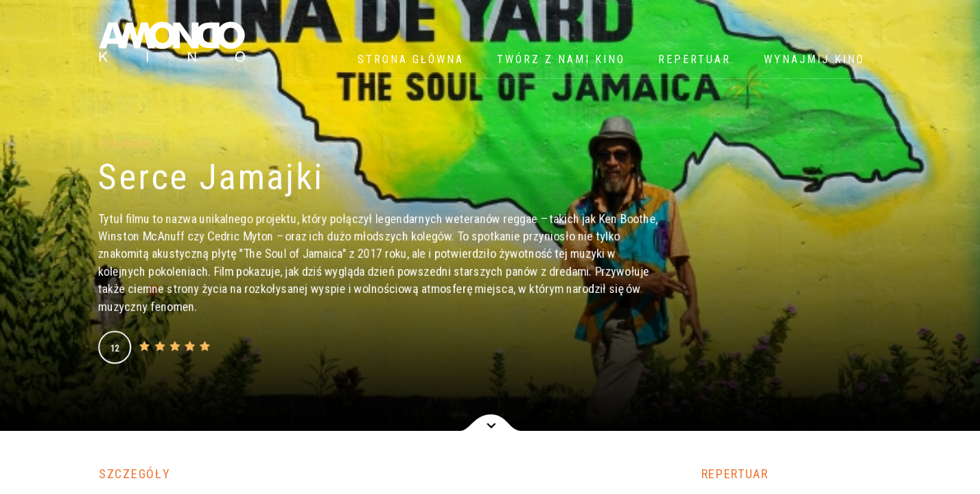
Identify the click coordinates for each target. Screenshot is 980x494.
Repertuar (695, 59)
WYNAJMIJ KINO (814, 59)
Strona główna (411, 59)
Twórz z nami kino (561, 59)
